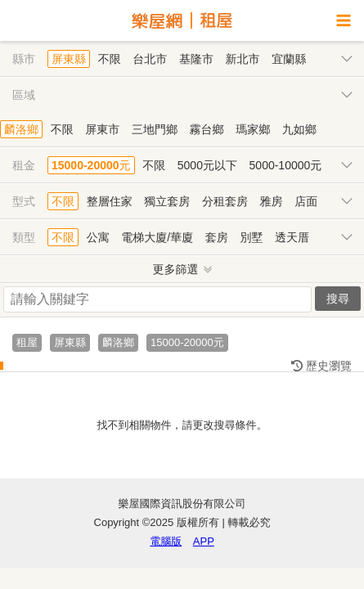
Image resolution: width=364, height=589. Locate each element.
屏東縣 (69, 59)
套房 (217, 237)
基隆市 (196, 59)
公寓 (98, 237)
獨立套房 (167, 201)
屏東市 (102, 129)
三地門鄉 (155, 129)
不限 (110, 59)
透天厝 (292, 237)
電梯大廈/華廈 (157, 237)
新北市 (243, 59)
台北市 (150, 59)
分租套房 (225, 201)
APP (204, 541)
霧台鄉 (207, 129)
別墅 (251, 237)
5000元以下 (207, 165)
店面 (306, 201)
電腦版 (166, 541)
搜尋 (338, 299)
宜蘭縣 (289, 59)
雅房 (272, 201)
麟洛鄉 (21, 129)
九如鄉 (299, 129)
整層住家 (110, 201)
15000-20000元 (91, 165)
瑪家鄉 (253, 129)
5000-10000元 (286, 165)
